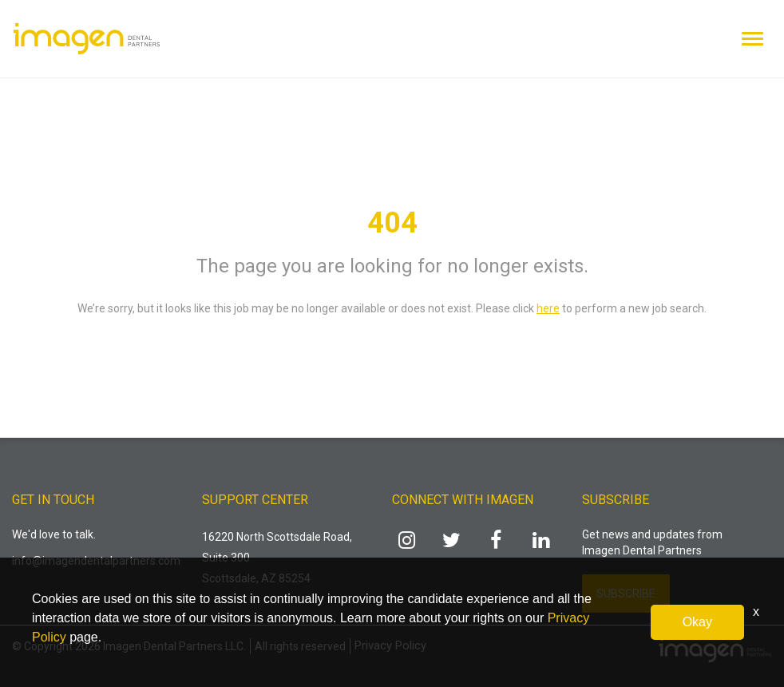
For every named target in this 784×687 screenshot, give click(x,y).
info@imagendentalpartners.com (96, 561)
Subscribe (626, 594)
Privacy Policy (390, 645)
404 (392, 223)
